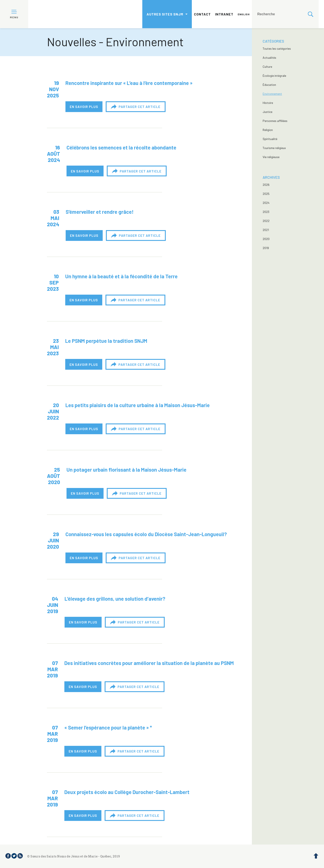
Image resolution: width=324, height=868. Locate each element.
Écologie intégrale (274, 76)
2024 (266, 203)
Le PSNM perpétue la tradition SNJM (106, 341)
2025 (266, 194)
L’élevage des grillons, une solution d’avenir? (115, 599)
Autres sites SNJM (165, 14)
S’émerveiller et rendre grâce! (100, 212)
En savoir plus (84, 107)
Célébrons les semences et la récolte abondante (121, 147)
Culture (267, 67)
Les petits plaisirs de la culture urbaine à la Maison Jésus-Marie (138, 405)
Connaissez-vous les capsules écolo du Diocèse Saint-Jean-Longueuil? (146, 534)
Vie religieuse (271, 157)
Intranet (224, 14)
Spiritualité (270, 139)
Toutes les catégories (277, 48)
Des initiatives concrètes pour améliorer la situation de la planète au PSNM (149, 663)
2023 (266, 212)
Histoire (268, 103)
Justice (267, 112)
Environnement (272, 94)
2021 (266, 230)
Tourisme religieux (274, 148)
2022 (266, 221)
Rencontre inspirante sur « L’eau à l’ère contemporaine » (129, 83)
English (244, 14)
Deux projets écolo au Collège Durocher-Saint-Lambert (127, 792)
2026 (266, 185)
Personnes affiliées (275, 121)
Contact (202, 14)
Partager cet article (136, 107)
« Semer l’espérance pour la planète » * (108, 727)
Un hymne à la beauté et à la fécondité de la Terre (121, 276)
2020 (266, 239)
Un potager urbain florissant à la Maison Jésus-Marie (126, 470)
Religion (268, 130)
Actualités (269, 58)
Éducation (269, 85)
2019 (266, 248)
